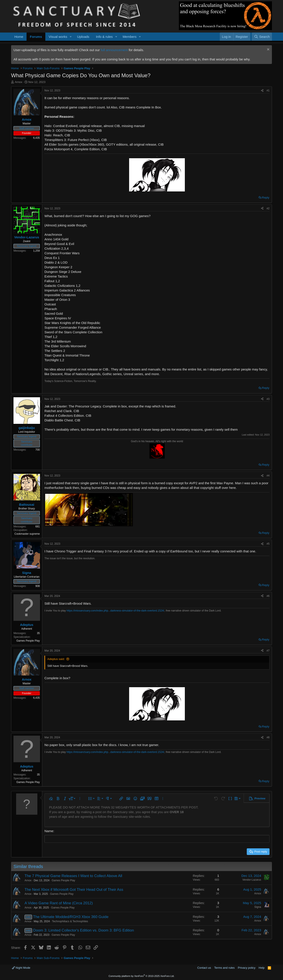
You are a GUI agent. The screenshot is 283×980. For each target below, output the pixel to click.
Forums (36, 37)
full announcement (114, 50)
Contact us (204, 968)
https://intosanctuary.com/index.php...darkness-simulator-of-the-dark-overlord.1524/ (115, 611)
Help (262, 968)
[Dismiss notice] (268, 50)
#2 (268, 208)
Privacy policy (247, 968)
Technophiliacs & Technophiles (70, 921)
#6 (268, 596)
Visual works (58, 37)
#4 (268, 476)
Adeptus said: (56, 659)
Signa (258, 907)
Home (19, 37)
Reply (266, 198)
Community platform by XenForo (141, 976)
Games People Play (63, 880)
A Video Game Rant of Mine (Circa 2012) (59, 903)
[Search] (262, 37)
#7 (268, 651)
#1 (268, 91)
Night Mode (21, 968)
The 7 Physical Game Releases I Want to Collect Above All (73, 876)
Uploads (83, 37)
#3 (268, 399)
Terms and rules (224, 968)
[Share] (262, 91)
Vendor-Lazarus (252, 880)
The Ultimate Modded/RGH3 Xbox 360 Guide (71, 917)
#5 (268, 544)
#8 (268, 737)
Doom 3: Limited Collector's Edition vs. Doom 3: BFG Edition (84, 930)
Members (130, 37)
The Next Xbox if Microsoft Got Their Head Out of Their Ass (74, 890)
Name (49, 831)
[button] (71, 37)
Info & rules (104, 37)
